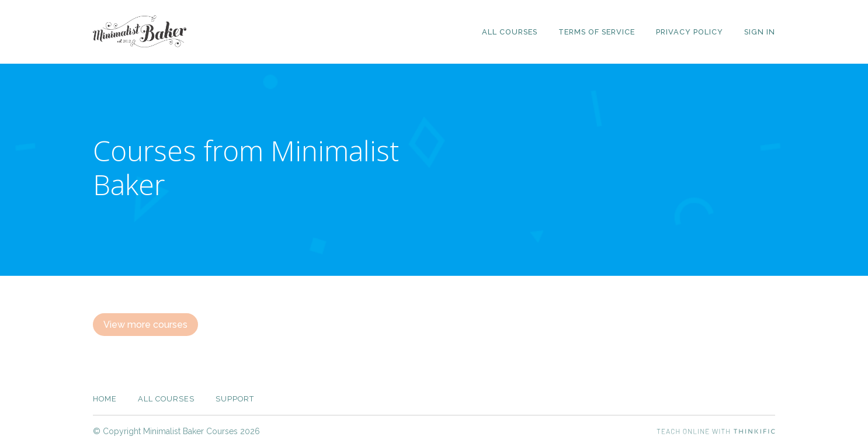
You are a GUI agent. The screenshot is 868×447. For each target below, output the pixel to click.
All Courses (510, 32)
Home (105, 399)
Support (235, 399)
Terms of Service (597, 32)
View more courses (145, 325)
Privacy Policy (690, 32)
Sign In (760, 32)
